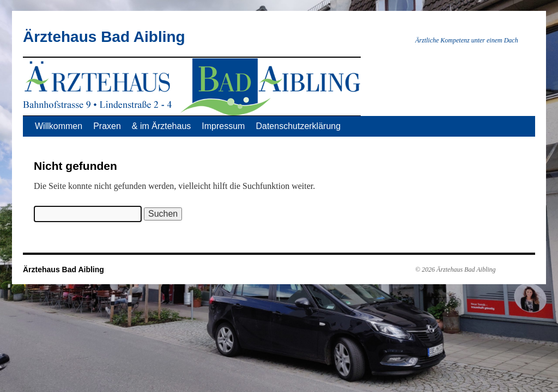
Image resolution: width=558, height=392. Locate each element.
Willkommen (59, 126)
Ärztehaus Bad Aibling (104, 37)
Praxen (107, 126)
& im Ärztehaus (161, 126)
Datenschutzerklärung (298, 126)
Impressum (223, 126)
